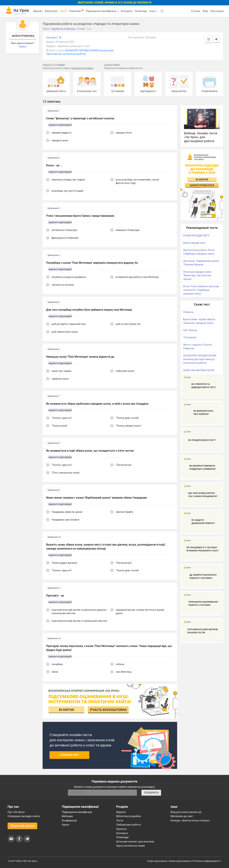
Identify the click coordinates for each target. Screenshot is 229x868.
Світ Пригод (190, 330)
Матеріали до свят (182, 816)
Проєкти (121, 829)
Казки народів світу (194, 243)
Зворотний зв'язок (22, 826)
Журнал (38, 11)
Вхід (205, 11)
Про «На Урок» (16, 812)
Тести (63, 11)
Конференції (69, 821)
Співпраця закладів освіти (24, 816)
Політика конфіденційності (207, 861)
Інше (153, 11)
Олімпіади (122, 837)
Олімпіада (141, 11)
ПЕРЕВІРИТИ (151, 793)
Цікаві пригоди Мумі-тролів (199, 370)
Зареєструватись (23, 36)
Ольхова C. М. (54, 37)
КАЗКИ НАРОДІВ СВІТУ (196, 236)
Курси (65, 825)
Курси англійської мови (131, 846)
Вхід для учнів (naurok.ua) (186, 812)
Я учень (196, 11)
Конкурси (126, 11)
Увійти (23, 47)
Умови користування (180, 861)
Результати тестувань (82, 68)
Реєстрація (217, 11)
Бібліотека (51, 11)
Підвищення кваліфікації (102, 11)
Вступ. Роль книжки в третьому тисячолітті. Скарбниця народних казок (201, 290)
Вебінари (67, 816)
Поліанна (188, 312)
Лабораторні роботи (128, 825)
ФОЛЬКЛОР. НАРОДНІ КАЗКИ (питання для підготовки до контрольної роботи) (200, 359)
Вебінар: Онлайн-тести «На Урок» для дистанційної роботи (201, 137)
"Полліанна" (190, 337)
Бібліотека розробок (129, 816)
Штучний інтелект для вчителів (135, 842)
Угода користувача (157, 861)
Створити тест (69, 755)
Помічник (76, 11)
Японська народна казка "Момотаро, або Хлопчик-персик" (197, 275)
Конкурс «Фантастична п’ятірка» (190, 821)
